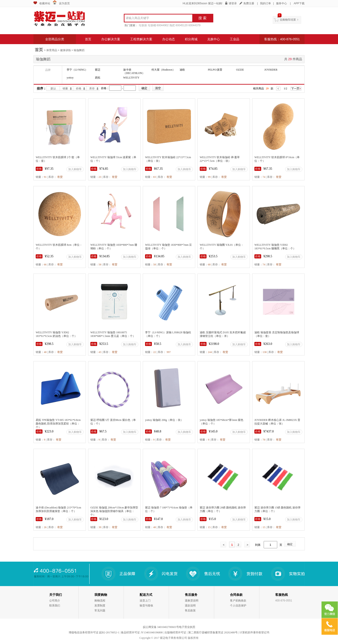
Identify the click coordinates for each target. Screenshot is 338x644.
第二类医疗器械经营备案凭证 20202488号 (213, 632)
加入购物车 (75, 169)
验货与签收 (146, 606)
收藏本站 (45, 3)
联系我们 (55, 606)
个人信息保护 (238, 606)
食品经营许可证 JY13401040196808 (142, 632)
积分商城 (191, 39)
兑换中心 (214, 39)
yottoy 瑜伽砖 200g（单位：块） (164, 420)
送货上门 (145, 601)
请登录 (233, 3)
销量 (65, 88)
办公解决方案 (111, 39)
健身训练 (66, 50)
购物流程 (100, 601)
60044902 (163, 25)
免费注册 (249, 3)
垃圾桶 (152, 25)
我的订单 (265, 3)
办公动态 (169, 39)
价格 (79, 88)
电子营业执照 (187, 627)
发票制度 (100, 606)
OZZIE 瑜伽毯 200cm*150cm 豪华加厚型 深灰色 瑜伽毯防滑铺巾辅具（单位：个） (114, 511)
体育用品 (52, 50)
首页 (88, 39)
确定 (290, 544)
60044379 (194, 25)
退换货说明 (192, 601)
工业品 (235, 39)
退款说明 (190, 606)
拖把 (172, 25)
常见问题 (100, 611)
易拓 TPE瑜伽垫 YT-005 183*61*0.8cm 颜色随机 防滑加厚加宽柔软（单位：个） (58, 424)
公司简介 (55, 601)
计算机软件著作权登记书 (254, 632)
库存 (92, 88)
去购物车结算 (288, 20)
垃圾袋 (143, 25)
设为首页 (64, 3)
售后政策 (190, 611)
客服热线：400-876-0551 (282, 39)
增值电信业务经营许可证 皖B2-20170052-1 (94, 632)
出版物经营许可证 (175, 632)
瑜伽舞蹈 (79, 50)
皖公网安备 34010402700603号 (161, 627)
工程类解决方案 (141, 39)
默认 (53, 88)
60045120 (182, 25)
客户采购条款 (238, 601)
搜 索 (202, 18)
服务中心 (282, 3)
